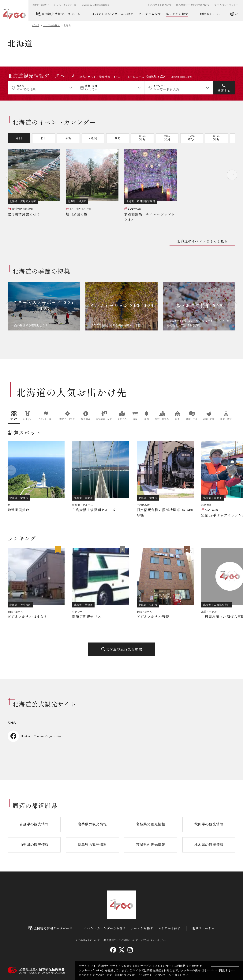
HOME (36, 25)
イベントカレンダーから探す (113, 14)
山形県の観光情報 (34, 845)
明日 (44, 138)
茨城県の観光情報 (151, 845)
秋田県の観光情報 (209, 824)
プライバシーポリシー (226, 5)
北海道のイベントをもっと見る (202, 241)
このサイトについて (153, 975)
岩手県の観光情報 (92, 824)
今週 (68, 138)
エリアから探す (177, 14)
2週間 (93, 138)
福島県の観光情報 (92, 845)
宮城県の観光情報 (151, 824)
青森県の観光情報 (34, 824)
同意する (225, 970)
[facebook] (113, 950)
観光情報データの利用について (193, 5)
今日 (19, 138)
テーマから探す (150, 14)
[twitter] (122, 950)
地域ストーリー (211, 14)
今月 (118, 138)
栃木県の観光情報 (209, 845)
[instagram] (130, 950)
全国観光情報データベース (58, 14)
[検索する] (224, 88)
